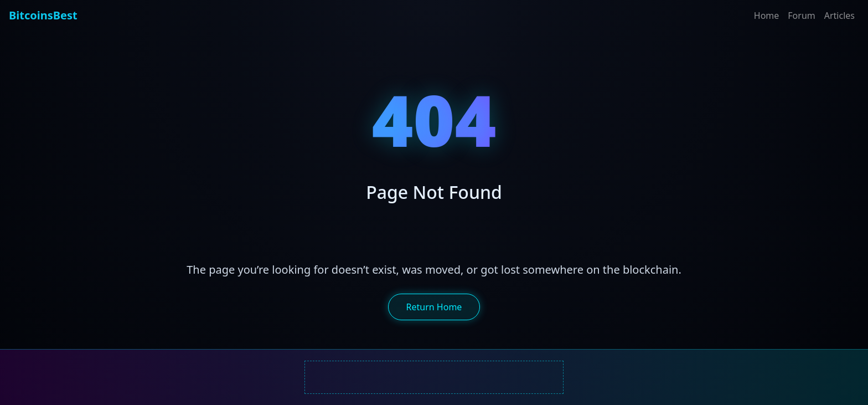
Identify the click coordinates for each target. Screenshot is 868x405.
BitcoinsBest (43, 15)
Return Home (434, 307)
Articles (839, 16)
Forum (801, 16)
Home (767, 16)
